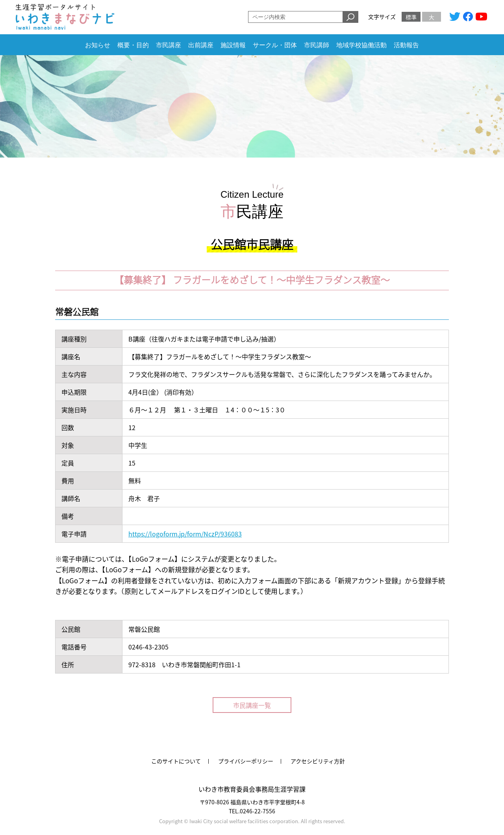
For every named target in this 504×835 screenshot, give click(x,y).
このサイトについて (176, 761)
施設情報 (233, 45)
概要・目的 (133, 45)
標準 (411, 17)
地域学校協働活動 (361, 45)
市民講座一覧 (252, 705)
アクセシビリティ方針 (318, 761)
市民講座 (169, 45)
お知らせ (98, 45)
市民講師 (317, 45)
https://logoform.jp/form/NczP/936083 (185, 534)
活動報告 (406, 45)
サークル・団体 (275, 45)
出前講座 (201, 45)
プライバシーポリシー (246, 761)
